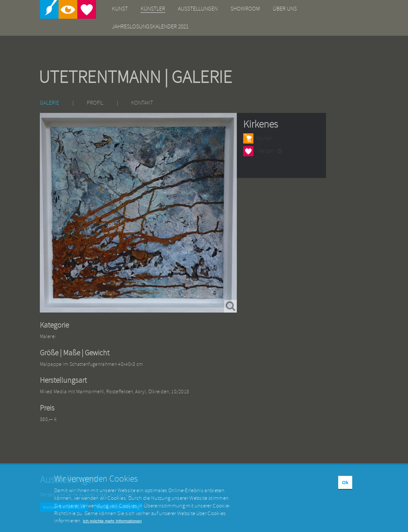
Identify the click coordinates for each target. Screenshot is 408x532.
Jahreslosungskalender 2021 (150, 27)
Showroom (245, 9)
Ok (345, 488)
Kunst (120, 9)
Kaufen (264, 138)
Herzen (248, 151)
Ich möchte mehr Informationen (112, 526)
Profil (95, 103)
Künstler (153, 9)
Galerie (49, 103)
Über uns (285, 9)
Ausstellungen (198, 9)
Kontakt (142, 103)
